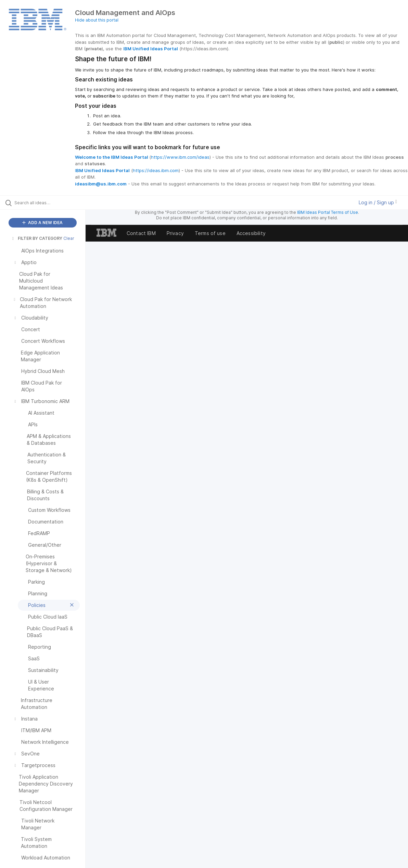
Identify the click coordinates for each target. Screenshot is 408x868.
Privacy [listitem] (175, 233)
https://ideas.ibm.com (156, 170)
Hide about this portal (97, 20)
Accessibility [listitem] (251, 233)
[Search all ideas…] (49, 203)
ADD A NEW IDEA (42, 223)
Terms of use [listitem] (210, 233)
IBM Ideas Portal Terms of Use (328, 212)
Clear (69, 238)
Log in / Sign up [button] (378, 202)
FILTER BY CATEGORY (37, 238)
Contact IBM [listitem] (141, 233)
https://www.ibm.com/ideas (180, 157)
